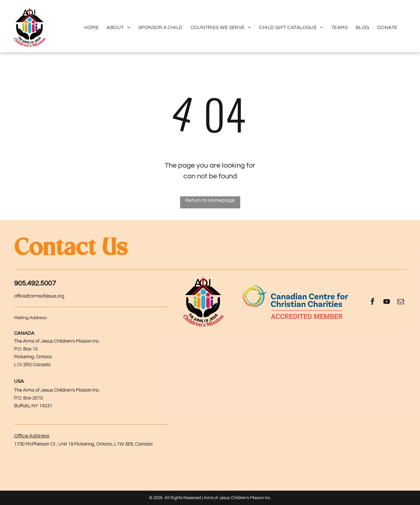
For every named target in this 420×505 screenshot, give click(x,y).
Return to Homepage (210, 200)
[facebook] (373, 302)
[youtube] (387, 302)
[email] (401, 302)
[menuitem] (92, 28)
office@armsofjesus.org (39, 296)
